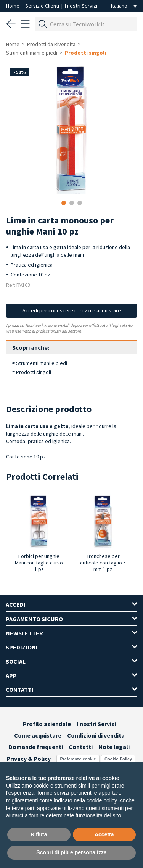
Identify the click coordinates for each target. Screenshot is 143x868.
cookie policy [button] (102, 800)
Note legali (114, 747)
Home (13, 6)
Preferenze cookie (78, 759)
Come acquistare (38, 735)
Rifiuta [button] (39, 834)
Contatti (81, 747)
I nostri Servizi (81, 6)
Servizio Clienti (43, 6)
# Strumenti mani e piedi (40, 363)
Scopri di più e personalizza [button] (71, 852)
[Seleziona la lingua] (124, 6)
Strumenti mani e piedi (32, 53)
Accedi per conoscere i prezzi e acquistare (72, 310)
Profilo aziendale (47, 724)
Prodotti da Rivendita (51, 44)
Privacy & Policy (29, 759)
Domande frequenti (36, 747)
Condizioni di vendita (96, 735)
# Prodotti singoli (32, 372)
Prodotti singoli (85, 53)
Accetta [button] (104, 834)
